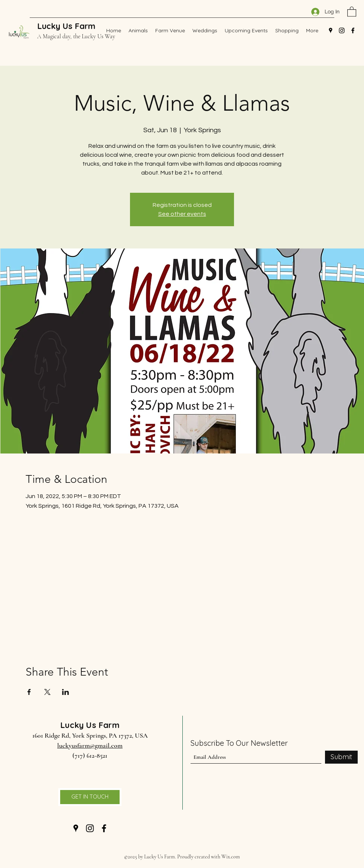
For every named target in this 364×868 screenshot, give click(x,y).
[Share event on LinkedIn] (66, 692)
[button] (352, 11)
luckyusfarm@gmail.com (90, 745)
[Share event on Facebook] (29, 692)
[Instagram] (342, 30)
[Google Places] (331, 30)
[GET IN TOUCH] (90, 797)
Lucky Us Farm (66, 26)
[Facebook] (353, 30)
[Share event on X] (47, 692)
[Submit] (341, 757)
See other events (182, 214)
